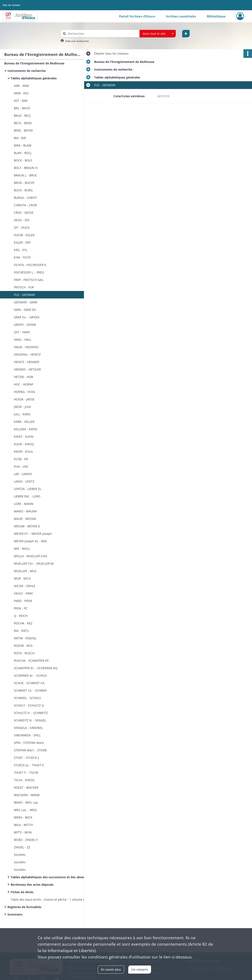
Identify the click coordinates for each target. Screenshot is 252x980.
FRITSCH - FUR (24, 287)
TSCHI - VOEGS (24, 780)
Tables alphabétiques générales (34, 78)
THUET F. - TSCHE (26, 773)
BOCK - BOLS (23, 160)
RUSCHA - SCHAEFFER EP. (32, 661)
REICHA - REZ (23, 623)
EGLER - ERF (22, 242)
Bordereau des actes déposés (32, 885)
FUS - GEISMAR (24, 295)
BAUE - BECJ (22, 116)
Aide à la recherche (77, 41)
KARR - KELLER (24, 422)
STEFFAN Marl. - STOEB (30, 750)
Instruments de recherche (27, 71)
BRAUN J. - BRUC (26, 175)
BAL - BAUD (22, 108)
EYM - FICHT (22, 257)
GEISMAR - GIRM (26, 302)
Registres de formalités (24, 907)
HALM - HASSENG (26, 347)
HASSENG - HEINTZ (27, 354)
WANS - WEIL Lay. (26, 802)
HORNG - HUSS (24, 392)
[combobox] (158, 34)
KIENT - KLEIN (24, 437)
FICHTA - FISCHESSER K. (30, 265)
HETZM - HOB (23, 377)
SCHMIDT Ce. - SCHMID (30, 690)
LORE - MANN (24, 504)
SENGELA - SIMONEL (28, 728)
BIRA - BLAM (23, 145)
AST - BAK (21, 101)
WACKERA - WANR (27, 795)
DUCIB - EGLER (24, 235)
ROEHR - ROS (23, 646)
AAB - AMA (21, 86)
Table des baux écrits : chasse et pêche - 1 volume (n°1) (50, 899)
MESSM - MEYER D (27, 526)
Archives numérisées (181, 16)
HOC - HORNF (24, 384)
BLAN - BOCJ (23, 153)
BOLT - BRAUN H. (26, 168)
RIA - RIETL (21, 631)
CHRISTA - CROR (25, 205)
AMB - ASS (21, 93)
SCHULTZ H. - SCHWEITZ (31, 713)
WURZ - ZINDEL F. (26, 840)
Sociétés (20, 855)
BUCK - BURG (23, 190)
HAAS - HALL (23, 340)
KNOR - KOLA (23, 451)
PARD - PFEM (23, 601)
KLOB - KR (21, 459)
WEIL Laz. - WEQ (25, 810)
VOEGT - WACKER (26, 787)
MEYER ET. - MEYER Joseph (33, 534)
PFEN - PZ (21, 608)
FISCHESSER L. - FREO (29, 272)
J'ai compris (140, 969)
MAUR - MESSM (25, 519)
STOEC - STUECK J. (27, 758)
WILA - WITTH (23, 825)
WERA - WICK (23, 817)
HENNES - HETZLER (27, 369)
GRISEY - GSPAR (25, 325)
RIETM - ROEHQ (25, 638)
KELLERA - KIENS (26, 429)
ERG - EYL (21, 250)
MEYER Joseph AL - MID (30, 541)
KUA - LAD (21, 466)
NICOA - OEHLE (25, 586)
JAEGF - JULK (22, 407)
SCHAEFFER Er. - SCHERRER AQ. (36, 668)
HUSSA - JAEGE (24, 399)
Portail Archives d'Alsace (137, 16)
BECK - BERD (23, 123)
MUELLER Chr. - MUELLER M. (34, 563)
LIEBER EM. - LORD (27, 496)
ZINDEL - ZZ (22, 847)
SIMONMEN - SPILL (27, 735)
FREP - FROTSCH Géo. (29, 280)
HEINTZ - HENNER (27, 362)
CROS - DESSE (24, 213)
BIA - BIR (20, 138)
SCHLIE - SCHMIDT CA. (30, 683)
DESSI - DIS (22, 220)
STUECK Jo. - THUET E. (29, 765)
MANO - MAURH (25, 511)
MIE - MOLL (22, 549)
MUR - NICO (22, 578)
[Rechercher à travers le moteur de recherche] (102, 34)
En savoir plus (111, 969)
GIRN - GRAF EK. (25, 310)
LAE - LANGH (23, 474)
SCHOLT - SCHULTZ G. (29, 705)
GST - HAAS (22, 332)
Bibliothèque (216, 16)
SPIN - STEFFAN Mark (29, 743)
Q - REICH (21, 616)
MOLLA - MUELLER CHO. (31, 556)
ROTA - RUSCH (24, 653)
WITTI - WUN (23, 832)
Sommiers (15, 914)
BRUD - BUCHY (24, 183)
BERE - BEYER (23, 130)
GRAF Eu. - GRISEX (27, 317)
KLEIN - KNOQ (24, 444)
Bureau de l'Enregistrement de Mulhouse (34, 63)
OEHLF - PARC (24, 593)
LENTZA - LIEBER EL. (28, 489)
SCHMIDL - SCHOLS (27, 698)
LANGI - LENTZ (24, 481)
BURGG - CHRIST (25, 198)
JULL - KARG (22, 414)
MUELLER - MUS (25, 571)
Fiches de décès (22, 892)
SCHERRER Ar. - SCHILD (30, 675)
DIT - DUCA (22, 228)
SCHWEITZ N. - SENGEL (30, 720)
